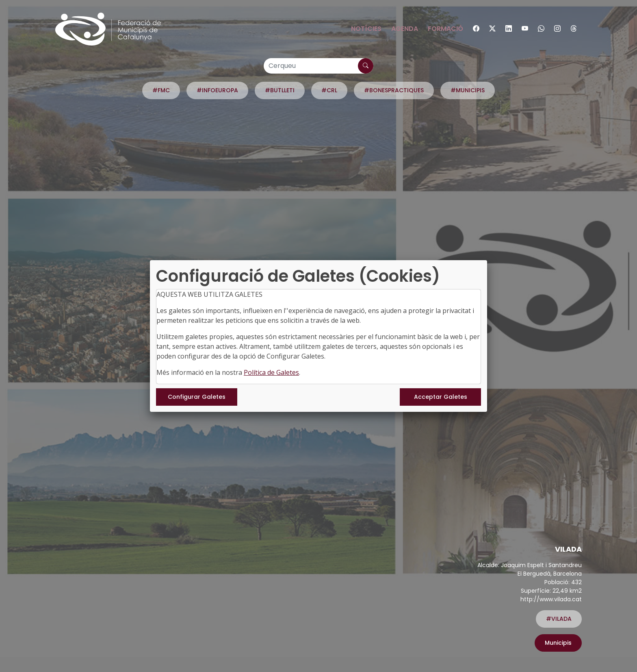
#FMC (161, 90)
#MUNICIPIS (468, 90)
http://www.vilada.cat (551, 599)
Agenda (405, 29)
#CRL (329, 90)
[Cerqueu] (318, 66)
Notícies (366, 29)
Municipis (558, 643)
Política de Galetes (271, 372)
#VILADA (559, 619)
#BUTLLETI (280, 90)
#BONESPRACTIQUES (394, 90)
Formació (445, 29)
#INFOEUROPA (217, 90)
